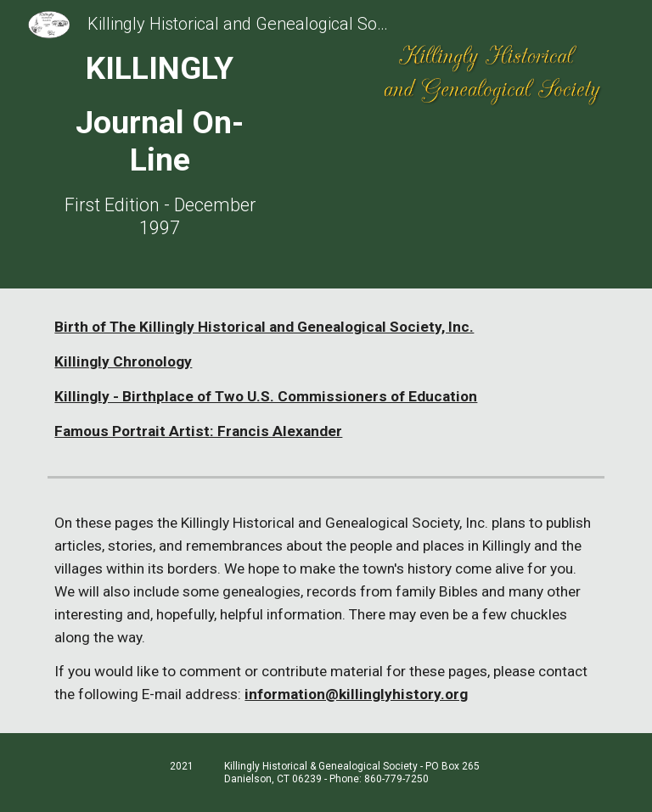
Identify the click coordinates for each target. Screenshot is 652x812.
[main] (159, 144)
